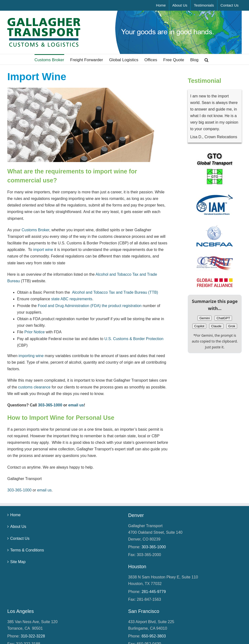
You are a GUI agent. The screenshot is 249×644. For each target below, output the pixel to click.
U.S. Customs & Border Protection (134, 339)
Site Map (18, 562)
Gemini (205, 318)
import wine (43, 250)
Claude (216, 326)
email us (76, 405)
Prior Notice (35, 332)
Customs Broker (36, 230)
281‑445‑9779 (154, 592)
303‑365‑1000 (50, 405)
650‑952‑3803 (154, 636)
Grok (232, 326)
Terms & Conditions (27, 550)
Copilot (199, 326)
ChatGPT (223, 318)
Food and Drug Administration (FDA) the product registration (90, 306)
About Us (18, 527)
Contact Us (20, 538)
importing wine (31, 356)
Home (15, 515)
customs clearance (34, 387)
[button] (206, 59)
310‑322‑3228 (33, 636)
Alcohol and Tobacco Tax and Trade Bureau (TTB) (115, 292)
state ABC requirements (72, 299)
